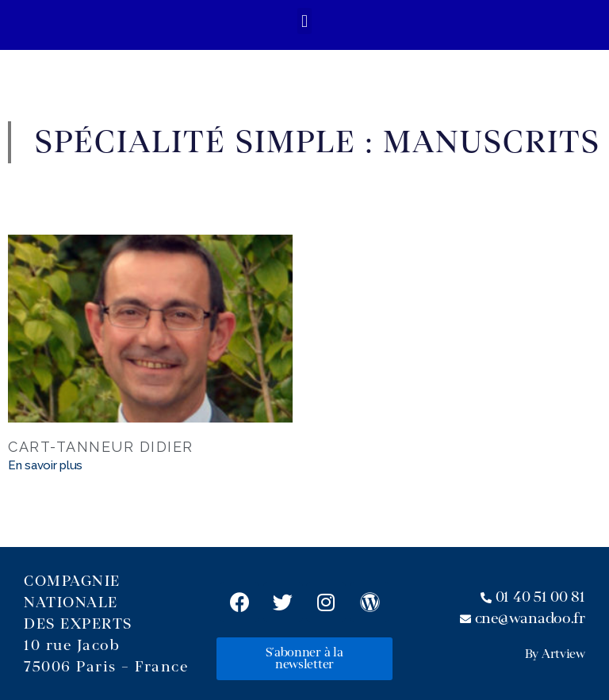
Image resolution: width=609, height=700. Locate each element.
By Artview (555, 654)
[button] (305, 21)
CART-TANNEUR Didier (101, 447)
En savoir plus (45, 465)
